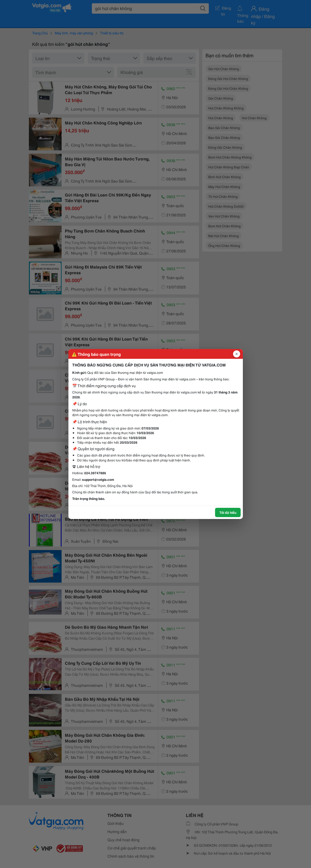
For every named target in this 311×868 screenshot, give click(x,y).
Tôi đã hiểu (228, 512)
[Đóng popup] (237, 354)
